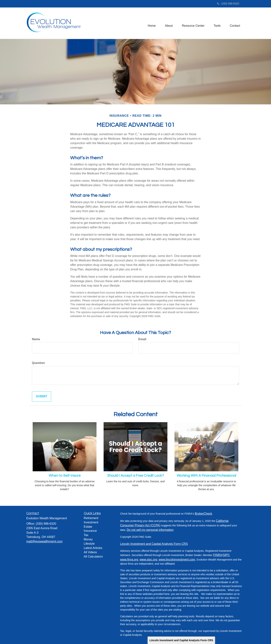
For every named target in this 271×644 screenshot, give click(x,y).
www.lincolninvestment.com (177, 560)
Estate (88, 527)
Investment (91, 522)
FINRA (218, 555)
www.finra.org (129, 560)
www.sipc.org (148, 560)
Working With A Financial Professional (206, 476)
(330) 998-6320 (228, 4)
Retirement (91, 518)
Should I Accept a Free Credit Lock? (136, 476)
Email (142, 339)
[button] (168, 23)
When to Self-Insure (65, 476)
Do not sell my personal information (150, 530)
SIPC (226, 555)
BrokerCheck (203, 514)
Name (36, 339)
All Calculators (93, 557)
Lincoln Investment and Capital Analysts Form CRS (181, 640)
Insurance (90, 531)
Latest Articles (93, 548)
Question (38, 363)
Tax (86, 535)
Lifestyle (89, 544)
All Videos (90, 552)
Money (88, 539)
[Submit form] (42, 397)
